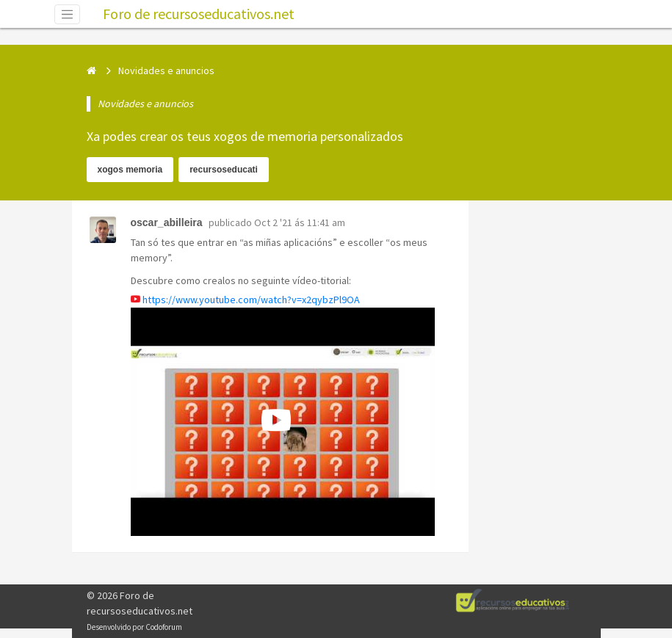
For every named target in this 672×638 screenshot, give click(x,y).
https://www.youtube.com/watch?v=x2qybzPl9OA (251, 300)
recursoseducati (224, 170)
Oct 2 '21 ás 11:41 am (300, 222)
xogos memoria (130, 170)
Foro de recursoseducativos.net (199, 14)
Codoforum (164, 627)
